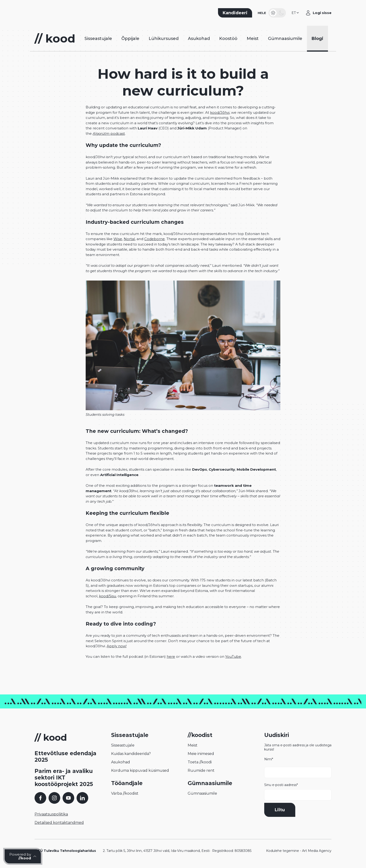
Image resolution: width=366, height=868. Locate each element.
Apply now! (117, 646)
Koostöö (228, 39)
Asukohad (199, 39)
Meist (253, 39)
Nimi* (298, 768)
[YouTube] (68, 798)
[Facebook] (40, 798)
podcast (109, 133)
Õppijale (130, 39)
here (171, 656)
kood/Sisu (107, 596)
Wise (118, 239)
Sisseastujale (98, 39)
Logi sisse (322, 13)
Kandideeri (235, 13)
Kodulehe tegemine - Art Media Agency (299, 851)
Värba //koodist (125, 793)
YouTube (233, 656)
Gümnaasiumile (285, 39)
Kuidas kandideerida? (131, 754)
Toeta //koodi (200, 762)
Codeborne (155, 239)
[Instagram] (54, 798)
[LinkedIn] (82, 798)
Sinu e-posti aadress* (298, 792)
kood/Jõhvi (220, 112)
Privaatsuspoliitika (51, 814)
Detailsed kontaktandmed (59, 823)
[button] (296, 13)
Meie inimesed (201, 754)
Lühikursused (164, 39)
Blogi (317, 39)
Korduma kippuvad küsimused (140, 770)
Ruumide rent (201, 770)
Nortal (129, 239)
